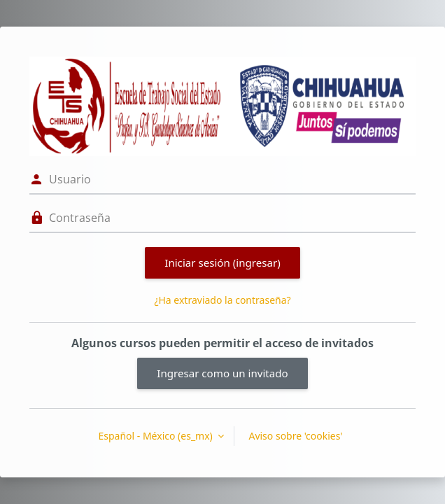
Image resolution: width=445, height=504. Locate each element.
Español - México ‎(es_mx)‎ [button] (156, 436)
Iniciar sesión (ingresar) (222, 262)
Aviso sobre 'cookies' (295, 436)
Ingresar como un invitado (222, 373)
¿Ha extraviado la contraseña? (222, 300)
